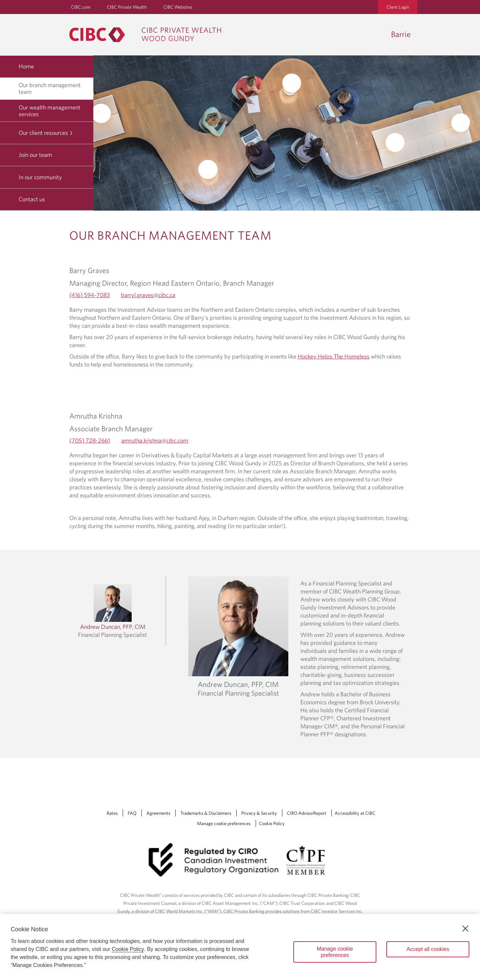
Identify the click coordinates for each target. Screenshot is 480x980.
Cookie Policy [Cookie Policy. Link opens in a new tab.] (272, 823)
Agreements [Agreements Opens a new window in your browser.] (158, 813)
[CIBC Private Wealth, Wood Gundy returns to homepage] (148, 35)
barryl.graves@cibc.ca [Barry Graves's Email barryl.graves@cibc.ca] (148, 295)
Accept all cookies (428, 949)
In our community (40, 177)
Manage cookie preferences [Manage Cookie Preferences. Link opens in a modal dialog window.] (224, 823)
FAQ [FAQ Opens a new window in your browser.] (132, 813)
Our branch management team (50, 88)
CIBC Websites (178, 7)
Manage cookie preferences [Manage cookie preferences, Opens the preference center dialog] (335, 952)
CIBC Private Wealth (127, 7)
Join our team (35, 155)
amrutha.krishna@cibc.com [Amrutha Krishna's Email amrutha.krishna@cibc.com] (155, 440)
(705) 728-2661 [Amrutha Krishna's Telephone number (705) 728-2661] (90, 440)
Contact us (32, 199)
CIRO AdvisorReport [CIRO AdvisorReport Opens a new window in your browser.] (307, 813)
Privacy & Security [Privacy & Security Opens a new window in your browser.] (259, 813)
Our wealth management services (49, 111)
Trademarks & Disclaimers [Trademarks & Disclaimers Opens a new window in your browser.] (206, 813)
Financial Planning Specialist (238, 693)
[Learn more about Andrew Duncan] (112, 611)
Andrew (238, 684)
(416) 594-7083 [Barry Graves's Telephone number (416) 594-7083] (89, 295)
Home (26, 66)
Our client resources (46, 133)
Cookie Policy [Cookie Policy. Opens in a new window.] (128, 949)
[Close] (465, 929)
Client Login (398, 7)
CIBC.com (81, 7)
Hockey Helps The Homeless (333, 356)
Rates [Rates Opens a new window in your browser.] (112, 813)
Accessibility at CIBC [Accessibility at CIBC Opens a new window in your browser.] (355, 813)
